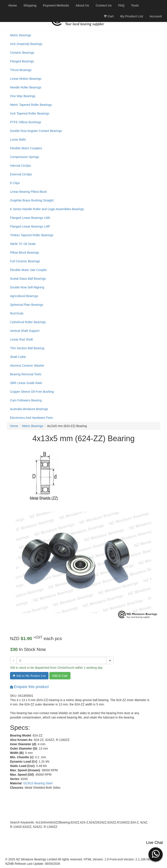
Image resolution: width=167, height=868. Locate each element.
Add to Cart (60, 676)
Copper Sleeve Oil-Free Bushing (32, 392)
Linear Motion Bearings (26, 79)
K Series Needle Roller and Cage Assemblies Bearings (47, 209)
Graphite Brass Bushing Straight (32, 200)
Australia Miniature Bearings (29, 409)
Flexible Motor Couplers (26, 148)
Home (14, 426)
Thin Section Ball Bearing (27, 348)
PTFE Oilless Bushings (26, 122)
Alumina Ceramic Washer (27, 366)
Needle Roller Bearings (26, 87)
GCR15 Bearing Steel (38, 783)
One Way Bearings (23, 96)
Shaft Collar (18, 357)
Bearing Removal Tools (26, 374)
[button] (156, 854)
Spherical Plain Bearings (27, 305)
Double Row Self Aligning (27, 287)
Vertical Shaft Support (25, 331)
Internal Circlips (20, 166)
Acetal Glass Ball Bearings (28, 279)
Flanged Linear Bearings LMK (30, 218)
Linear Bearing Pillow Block (28, 192)
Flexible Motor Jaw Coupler (28, 270)
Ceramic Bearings (22, 53)
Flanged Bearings (22, 61)
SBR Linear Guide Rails (26, 383)
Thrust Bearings (21, 70)
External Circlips (21, 174)
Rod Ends (17, 313)
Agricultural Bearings (24, 296)
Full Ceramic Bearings (25, 261)
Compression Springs (25, 157)
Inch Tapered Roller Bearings (30, 113)
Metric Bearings (21, 35)
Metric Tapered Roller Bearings (31, 105)
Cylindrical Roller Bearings (28, 322)
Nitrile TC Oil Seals (23, 244)
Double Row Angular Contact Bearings (36, 131)
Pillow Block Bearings (25, 253)
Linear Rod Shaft (21, 339)
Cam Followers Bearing (26, 400)
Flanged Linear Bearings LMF (30, 226)
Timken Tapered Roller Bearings (32, 235)
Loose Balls (18, 140)
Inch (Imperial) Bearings (26, 44)
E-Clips (15, 183)
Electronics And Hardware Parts (32, 418)
